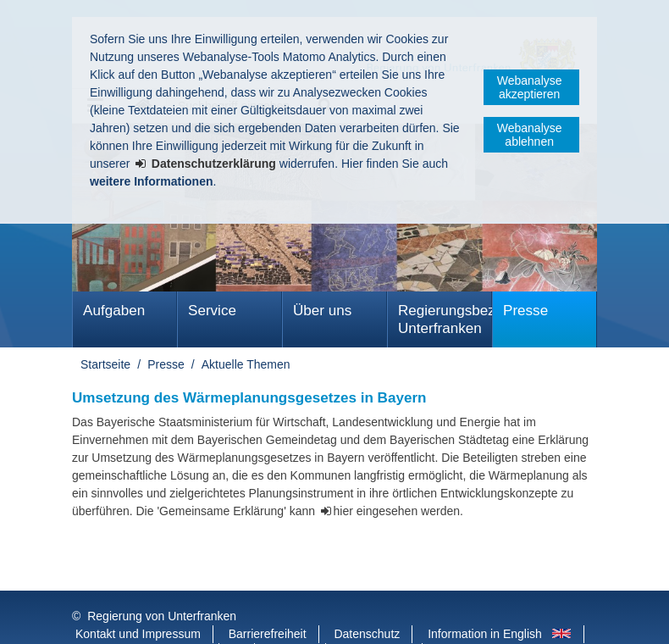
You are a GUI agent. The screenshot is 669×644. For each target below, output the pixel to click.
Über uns (322, 311)
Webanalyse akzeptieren (530, 87)
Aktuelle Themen (246, 364)
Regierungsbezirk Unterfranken (445, 319)
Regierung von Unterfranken (162, 582)
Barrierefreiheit (268, 600)
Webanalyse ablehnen (530, 135)
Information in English (485, 600)
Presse (525, 311)
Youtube (292, 618)
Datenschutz (367, 600)
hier (343, 511)
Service (212, 311)
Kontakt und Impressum (138, 600)
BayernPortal (376, 618)
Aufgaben (114, 311)
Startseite (105, 364)
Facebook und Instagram (141, 618)
